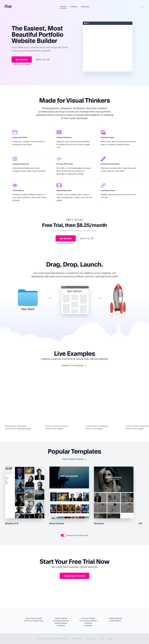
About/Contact (77, 639)
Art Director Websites (88, 618)
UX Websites (88, 625)
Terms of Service (91, 639)
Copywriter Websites (115, 618)
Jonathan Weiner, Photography (97, 426)
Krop (8, 6)
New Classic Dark (24, 429)
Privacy (102, 639)
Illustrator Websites (61, 623)
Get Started (22, 59)
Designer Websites (61, 618)
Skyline (61, 429)
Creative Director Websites (88, 621)
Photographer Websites (61, 621)
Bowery (141, 429)
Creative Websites (115, 621)
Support (110, 639)
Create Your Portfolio (74, 576)
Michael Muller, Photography (16, 426)
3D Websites (61, 625)
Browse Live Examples (74, 365)
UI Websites (88, 623)
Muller (100, 429)
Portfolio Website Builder (37, 37)
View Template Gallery (74, 459)
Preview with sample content (77, 535)
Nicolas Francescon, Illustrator (57, 426)
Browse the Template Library (34, 621)
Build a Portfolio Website (34, 618)
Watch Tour (43, 59)
